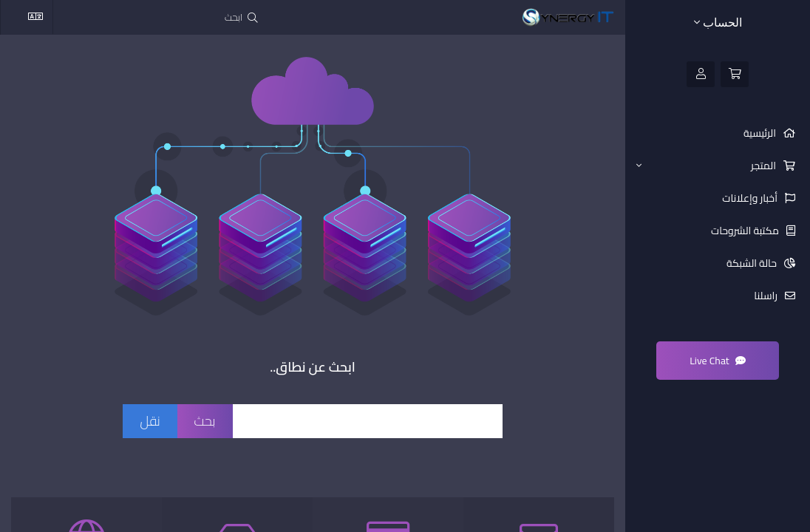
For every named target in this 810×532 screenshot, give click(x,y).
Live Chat (718, 361)
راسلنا (767, 296)
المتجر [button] (707, 166)
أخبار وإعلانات (751, 198)
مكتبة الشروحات (746, 231)
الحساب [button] (718, 23)
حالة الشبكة (753, 263)
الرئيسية (761, 133)
